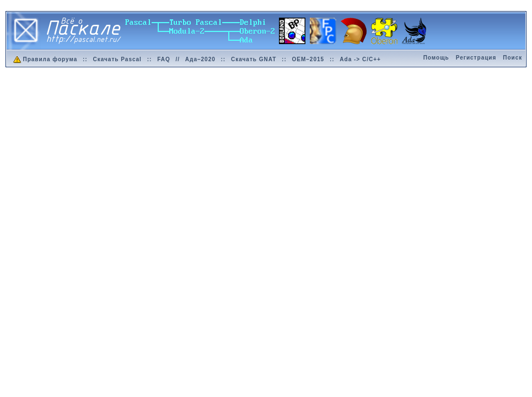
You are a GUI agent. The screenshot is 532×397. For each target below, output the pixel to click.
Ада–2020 (200, 59)
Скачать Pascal (117, 59)
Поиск (512, 58)
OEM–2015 (308, 59)
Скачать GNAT (254, 59)
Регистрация (476, 58)
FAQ (164, 59)
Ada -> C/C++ (360, 59)
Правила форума (44, 59)
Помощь (436, 58)
